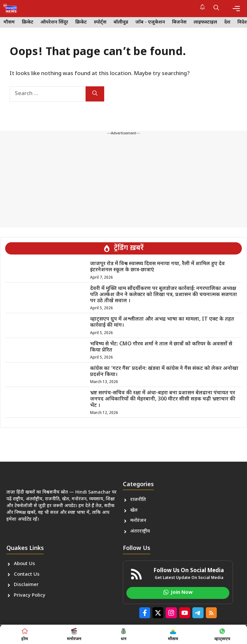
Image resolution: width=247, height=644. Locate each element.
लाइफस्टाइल (205, 22)
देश (227, 22)
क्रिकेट (28, 22)
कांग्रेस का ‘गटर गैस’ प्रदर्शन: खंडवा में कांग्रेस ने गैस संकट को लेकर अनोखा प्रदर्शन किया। (164, 372)
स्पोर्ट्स (100, 22)
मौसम (9, 22)
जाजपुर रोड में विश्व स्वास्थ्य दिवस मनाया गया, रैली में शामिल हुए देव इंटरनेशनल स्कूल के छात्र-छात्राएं (157, 267)
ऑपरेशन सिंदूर (54, 22)
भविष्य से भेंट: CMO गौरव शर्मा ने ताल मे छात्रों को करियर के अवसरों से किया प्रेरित (161, 347)
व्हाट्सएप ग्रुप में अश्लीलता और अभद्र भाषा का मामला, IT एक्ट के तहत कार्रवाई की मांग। (162, 322)
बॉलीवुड (121, 22)
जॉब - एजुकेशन (150, 22)
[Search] (95, 94)
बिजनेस (179, 22)
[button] (216, 8)
